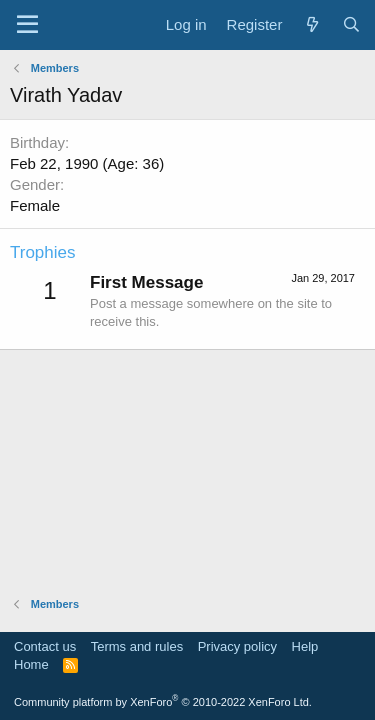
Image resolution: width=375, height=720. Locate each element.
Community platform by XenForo (163, 702)
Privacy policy (237, 646)
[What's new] (311, 24)
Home (31, 664)
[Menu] (27, 25)
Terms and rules (137, 646)
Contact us (45, 646)
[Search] (351, 24)
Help (305, 646)
